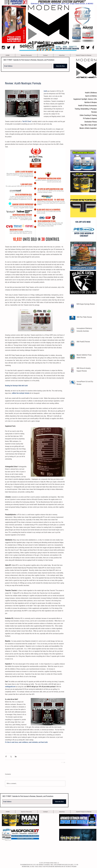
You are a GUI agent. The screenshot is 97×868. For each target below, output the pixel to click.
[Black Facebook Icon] (14, 47)
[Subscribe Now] (60, 66)
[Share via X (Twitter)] (11, 756)
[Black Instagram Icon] (3, 47)
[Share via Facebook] (6, 756)
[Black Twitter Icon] (9, 47)
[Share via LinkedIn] (16, 756)
